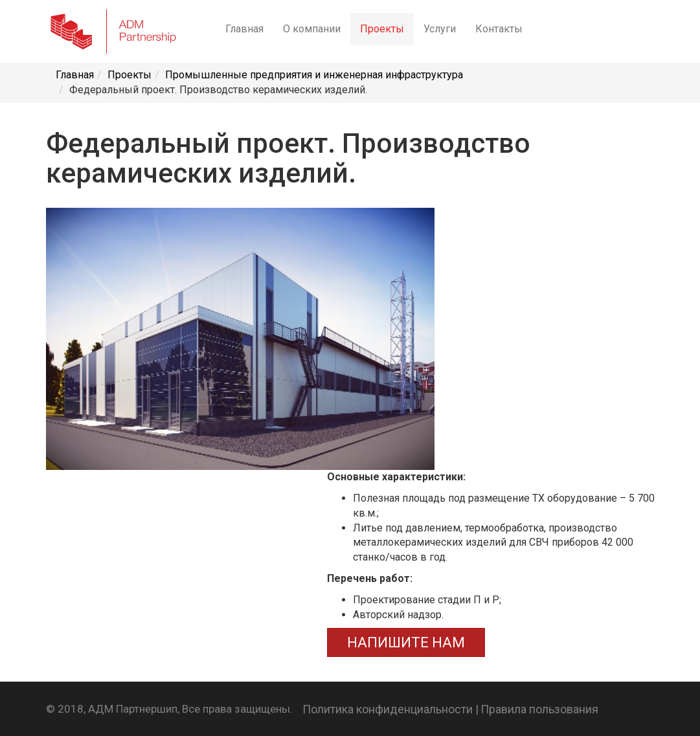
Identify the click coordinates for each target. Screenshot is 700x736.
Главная (244, 29)
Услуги (440, 29)
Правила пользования (539, 709)
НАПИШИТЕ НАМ (406, 642)
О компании (312, 29)
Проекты (382, 29)
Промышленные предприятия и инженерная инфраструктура (314, 75)
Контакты (499, 29)
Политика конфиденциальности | (390, 709)
